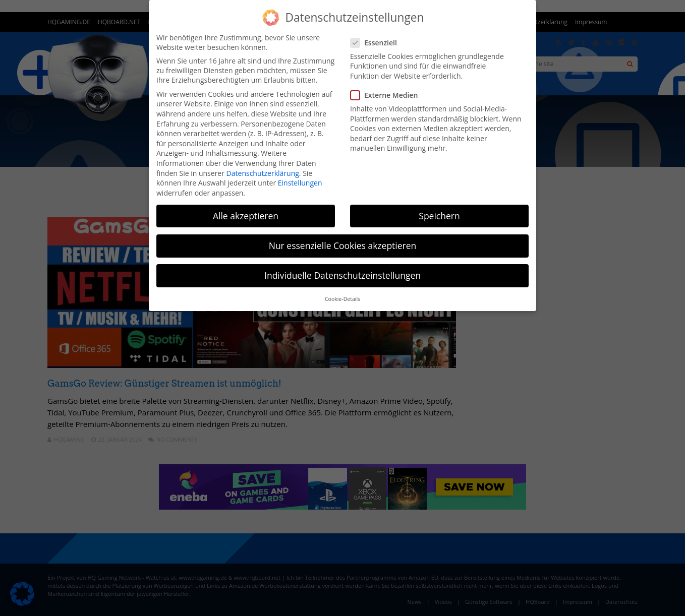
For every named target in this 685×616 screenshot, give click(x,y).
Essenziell (377, 43)
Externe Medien (387, 95)
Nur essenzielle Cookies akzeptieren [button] (343, 245)
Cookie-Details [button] (342, 299)
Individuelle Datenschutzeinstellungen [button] (342, 275)
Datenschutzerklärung (263, 173)
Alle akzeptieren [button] (246, 216)
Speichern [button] (439, 216)
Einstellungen (300, 183)
